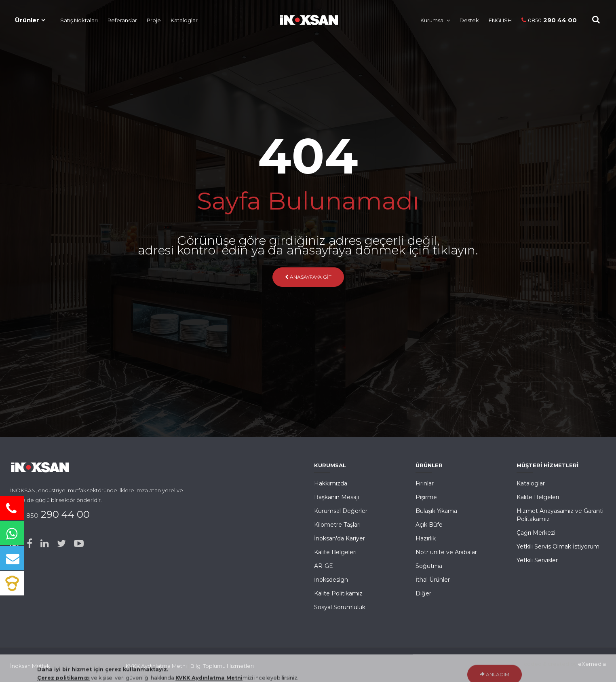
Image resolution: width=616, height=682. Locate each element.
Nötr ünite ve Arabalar (446, 552)
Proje (154, 20)
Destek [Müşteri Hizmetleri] (469, 20)
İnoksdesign (331, 580)
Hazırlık (426, 538)
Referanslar (122, 20)
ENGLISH (500, 20)
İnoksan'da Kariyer (340, 538)
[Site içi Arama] (596, 20)
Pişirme (426, 497)
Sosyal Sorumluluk (340, 607)
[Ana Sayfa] (305, 18)
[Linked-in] (45, 544)
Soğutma (429, 566)
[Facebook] (30, 544)
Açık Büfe (429, 525)
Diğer (423, 593)
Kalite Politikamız (338, 593)
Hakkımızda (331, 483)
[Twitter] (61, 544)
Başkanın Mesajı (336, 497)
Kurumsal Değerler (341, 511)
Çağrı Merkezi (536, 533)
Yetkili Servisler (537, 560)
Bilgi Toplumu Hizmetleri (222, 666)
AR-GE (324, 566)
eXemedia (592, 664)
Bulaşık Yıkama (436, 511)
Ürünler (27, 20)
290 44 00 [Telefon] (549, 20)
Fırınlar (425, 483)
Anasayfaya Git (308, 277)
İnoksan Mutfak (30, 666)
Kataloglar (184, 20)
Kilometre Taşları (337, 525)
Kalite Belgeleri (335, 552)
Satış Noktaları (79, 20)
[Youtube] (79, 544)
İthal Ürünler (433, 580)
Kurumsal (432, 20)
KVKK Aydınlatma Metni (156, 666)
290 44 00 (55, 514)
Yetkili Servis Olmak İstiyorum (558, 546)
